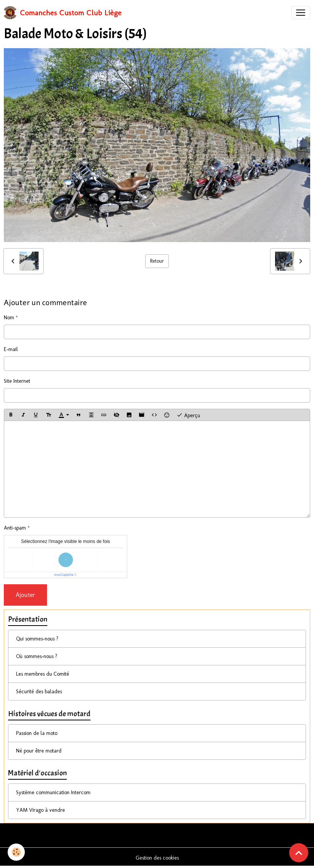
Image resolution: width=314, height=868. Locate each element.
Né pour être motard (39, 751)
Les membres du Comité (43, 674)
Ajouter (25, 595)
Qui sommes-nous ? (37, 639)
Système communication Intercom (53, 792)
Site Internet (17, 381)
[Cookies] (16, 852)
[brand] (63, 13)
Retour (157, 261)
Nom (9, 318)
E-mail (11, 349)
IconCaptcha (64, 575)
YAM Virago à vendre (40, 810)
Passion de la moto (37, 733)
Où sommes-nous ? (37, 656)
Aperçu (188, 415)
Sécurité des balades (39, 692)
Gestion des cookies (157, 858)
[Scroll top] (299, 853)
